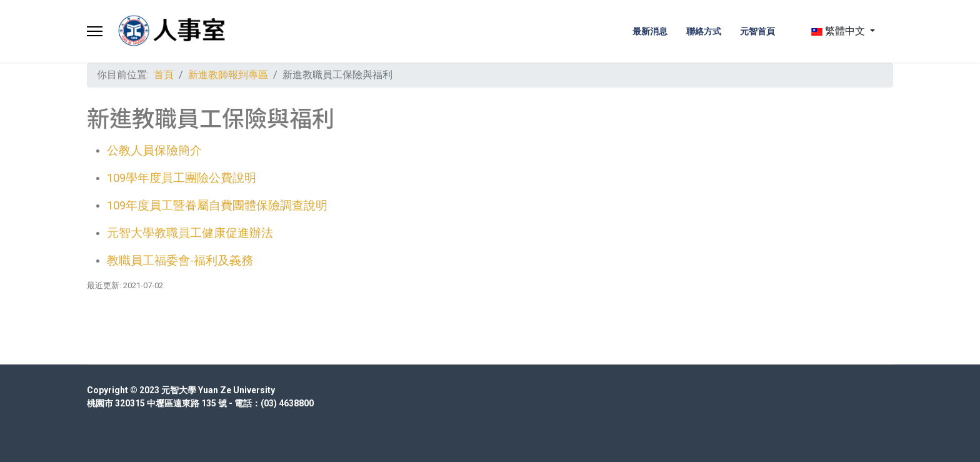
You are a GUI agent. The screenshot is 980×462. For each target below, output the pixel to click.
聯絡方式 (704, 31)
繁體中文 (838, 31)
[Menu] (95, 31)
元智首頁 (757, 31)
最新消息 (650, 31)
